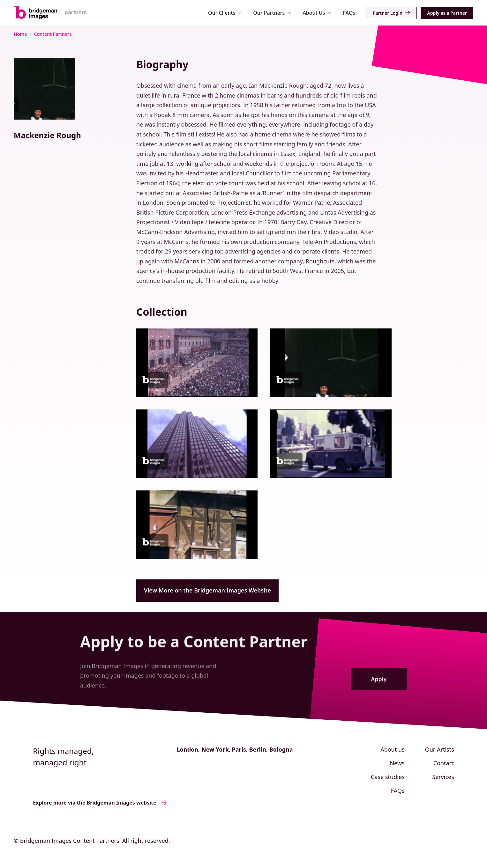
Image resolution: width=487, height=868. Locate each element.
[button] (225, 13)
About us (393, 749)
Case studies (388, 777)
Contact (444, 763)
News (397, 763)
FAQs (349, 13)
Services (443, 777)
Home (20, 34)
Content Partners (53, 34)
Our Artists (440, 749)
